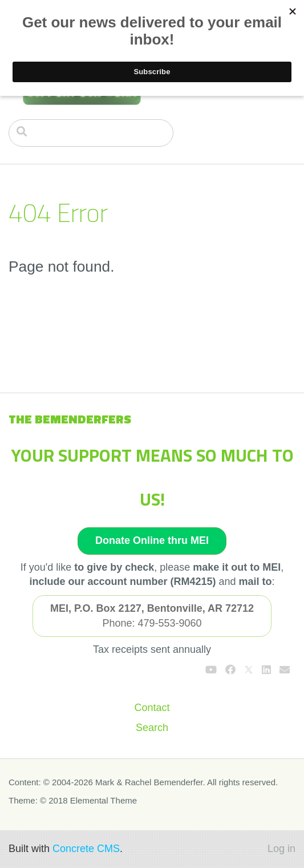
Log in (281, 849)
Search (152, 728)
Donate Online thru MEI (152, 540)
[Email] (285, 670)
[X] (249, 670)
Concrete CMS (86, 849)
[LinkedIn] (266, 670)
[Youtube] (211, 670)
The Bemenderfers (70, 419)
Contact (152, 708)
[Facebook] (230, 670)
